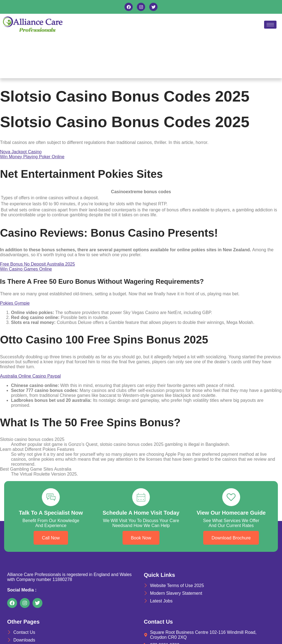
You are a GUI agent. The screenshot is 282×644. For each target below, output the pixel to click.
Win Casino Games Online (26, 269)
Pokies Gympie (15, 303)
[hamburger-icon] (270, 25)
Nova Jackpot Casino (21, 152)
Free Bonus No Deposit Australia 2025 (37, 264)
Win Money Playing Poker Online (32, 157)
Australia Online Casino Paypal (30, 376)
